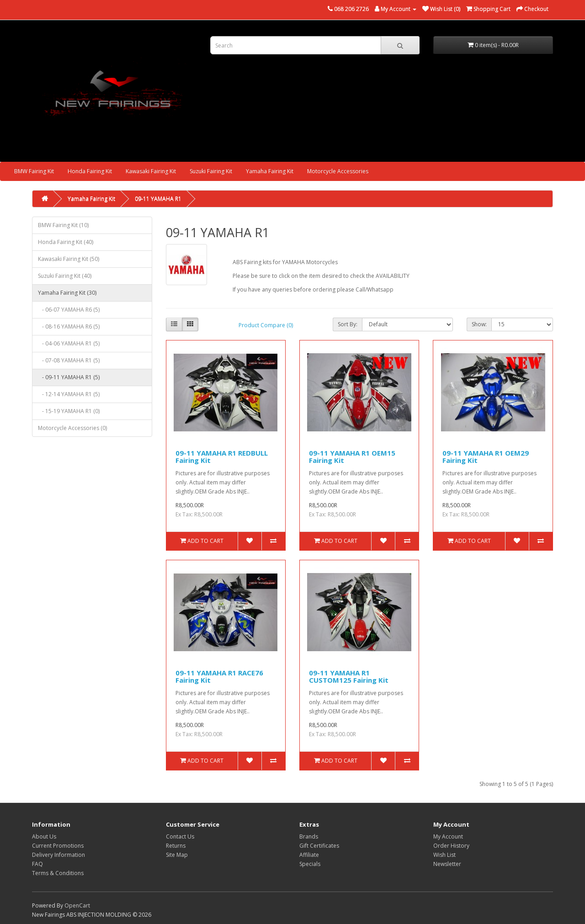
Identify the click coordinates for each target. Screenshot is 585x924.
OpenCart (77, 905)
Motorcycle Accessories (338, 171)
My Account (448, 836)
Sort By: (348, 324)
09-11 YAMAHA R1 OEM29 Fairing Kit (486, 457)
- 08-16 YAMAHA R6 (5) (69, 327)
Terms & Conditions (58, 873)
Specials (310, 864)
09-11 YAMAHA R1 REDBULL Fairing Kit (222, 457)
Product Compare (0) (266, 325)
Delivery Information (58, 855)
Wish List (444, 855)
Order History (451, 846)
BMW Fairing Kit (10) (63, 225)
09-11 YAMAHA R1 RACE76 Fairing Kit (219, 677)
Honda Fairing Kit (90, 171)
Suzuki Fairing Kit (211, 171)
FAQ (37, 864)
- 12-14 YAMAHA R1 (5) (69, 394)
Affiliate (309, 855)
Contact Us (180, 836)
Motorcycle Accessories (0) (72, 428)
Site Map (177, 855)
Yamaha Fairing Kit (270, 171)
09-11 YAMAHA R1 (158, 199)
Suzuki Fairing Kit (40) (65, 276)
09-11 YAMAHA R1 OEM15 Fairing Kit (352, 457)
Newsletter (447, 864)
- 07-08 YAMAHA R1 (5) (69, 360)
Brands (309, 836)
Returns (176, 846)
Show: (479, 324)
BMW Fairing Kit (34, 171)
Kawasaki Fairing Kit (151, 171)
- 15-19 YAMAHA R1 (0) (69, 411)
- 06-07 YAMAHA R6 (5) (69, 310)
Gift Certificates (319, 846)
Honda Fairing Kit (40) (66, 242)
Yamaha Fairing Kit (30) (67, 293)
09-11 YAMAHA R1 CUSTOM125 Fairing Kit (349, 677)
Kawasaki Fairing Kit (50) (69, 259)
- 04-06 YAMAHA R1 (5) (69, 343)
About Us (44, 836)
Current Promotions (58, 846)
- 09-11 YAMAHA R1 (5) (69, 377)
